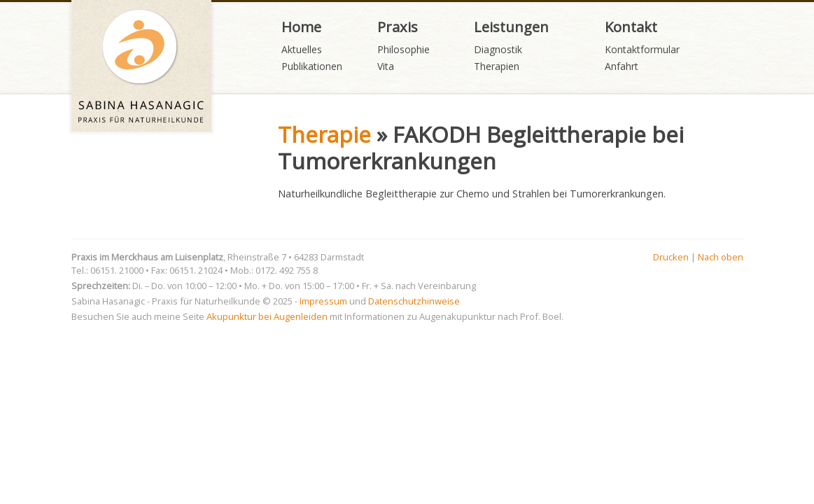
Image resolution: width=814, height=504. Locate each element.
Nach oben (721, 257)
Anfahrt (622, 66)
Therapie (324, 134)
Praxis (398, 27)
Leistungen (511, 27)
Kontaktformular (642, 49)
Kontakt (631, 27)
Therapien (497, 66)
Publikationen (312, 66)
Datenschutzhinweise (414, 301)
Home (301, 27)
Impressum (323, 301)
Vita (386, 66)
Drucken (671, 257)
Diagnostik (498, 49)
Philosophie (404, 49)
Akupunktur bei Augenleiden (267, 316)
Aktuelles (302, 49)
